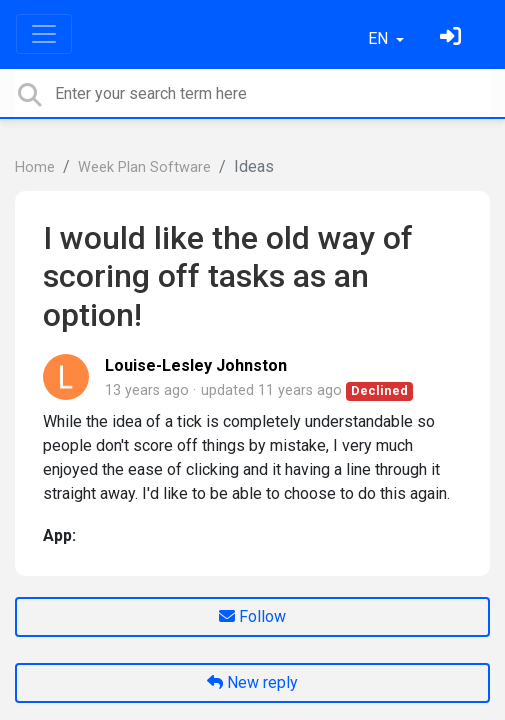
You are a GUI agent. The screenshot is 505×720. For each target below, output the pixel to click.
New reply (252, 682)
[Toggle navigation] (44, 34)
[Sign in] (453, 38)
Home (35, 167)
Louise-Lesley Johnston (196, 365)
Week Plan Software (144, 167)
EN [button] (380, 38)
